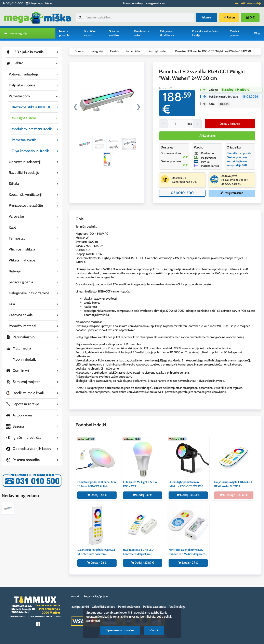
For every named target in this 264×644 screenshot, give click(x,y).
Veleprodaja (254, 3)
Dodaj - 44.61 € (188, 495)
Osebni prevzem (236, 33)
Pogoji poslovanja (129, 607)
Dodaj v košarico (230, 124)
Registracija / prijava (96, 596)
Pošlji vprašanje (232, 193)
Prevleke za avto (142, 33)
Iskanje (207, 17)
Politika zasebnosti (155, 607)
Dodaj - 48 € (97, 495)
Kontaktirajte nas (237, 161)
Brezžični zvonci (90, 33)
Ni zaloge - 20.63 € (234, 495)
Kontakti (240, 3)
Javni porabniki (80, 607)
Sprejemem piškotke (120, 630)
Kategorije (97, 51)
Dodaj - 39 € (142, 495)
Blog (257, 33)
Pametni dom (134, 51)
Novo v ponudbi (64, 33)
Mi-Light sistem (159, 51)
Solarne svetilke (114, 33)
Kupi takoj (207, 136)
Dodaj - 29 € (188, 563)
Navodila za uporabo (239, 153)
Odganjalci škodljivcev (167, 33)
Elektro (114, 51)
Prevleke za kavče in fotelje (205, 33)
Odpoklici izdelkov (103, 607)
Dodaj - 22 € (97, 563)
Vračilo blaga (177, 607)
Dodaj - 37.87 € (143, 563)
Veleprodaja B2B (237, 165)
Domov (79, 51)
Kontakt (76, 596)
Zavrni (154, 630)
